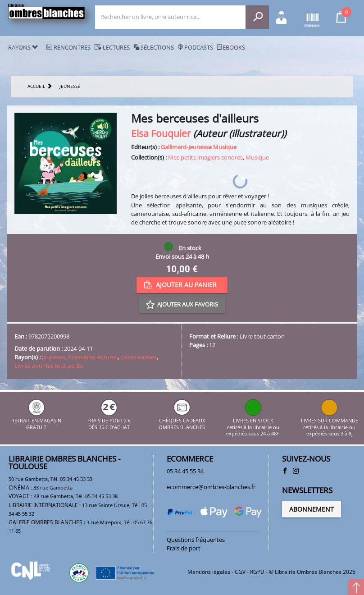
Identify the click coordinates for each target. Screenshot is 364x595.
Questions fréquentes (196, 540)
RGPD (257, 572)
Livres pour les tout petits (49, 366)
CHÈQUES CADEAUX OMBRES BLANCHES (182, 421)
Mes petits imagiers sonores (205, 157)
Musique (257, 157)
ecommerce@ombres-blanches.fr (211, 487)
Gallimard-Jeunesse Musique (199, 147)
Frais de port (184, 548)
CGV (240, 572)
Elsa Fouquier (161, 133)
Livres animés (139, 357)
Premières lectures (93, 357)
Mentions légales (209, 572)
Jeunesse (54, 357)
